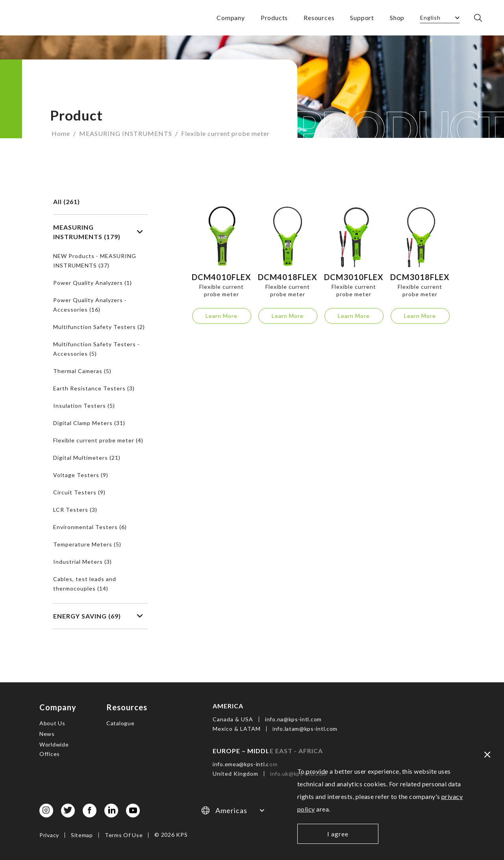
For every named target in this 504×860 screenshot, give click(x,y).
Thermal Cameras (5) (82, 371)
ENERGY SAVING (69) (98, 616)
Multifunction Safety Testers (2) (99, 327)
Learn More (221, 316)
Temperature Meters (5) (87, 544)
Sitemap (82, 835)
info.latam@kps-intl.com (305, 729)
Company (231, 18)
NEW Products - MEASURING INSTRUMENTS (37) (95, 261)
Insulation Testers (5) (84, 406)
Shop (397, 18)
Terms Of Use (124, 835)
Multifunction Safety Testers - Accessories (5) (96, 349)
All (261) (67, 202)
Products (274, 18)
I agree (338, 834)
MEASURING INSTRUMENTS (126, 133)
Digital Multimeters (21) (87, 458)
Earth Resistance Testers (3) (94, 388)
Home (61, 133)
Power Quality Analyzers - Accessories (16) (90, 305)
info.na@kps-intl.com (293, 719)
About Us (52, 723)
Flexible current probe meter (225, 133)
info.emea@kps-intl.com (245, 764)
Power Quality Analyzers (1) (93, 283)
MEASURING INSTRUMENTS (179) (98, 232)
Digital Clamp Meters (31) (89, 423)
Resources (319, 18)
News (47, 734)
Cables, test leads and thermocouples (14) (85, 584)
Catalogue (120, 723)
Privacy (49, 835)
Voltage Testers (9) (81, 475)
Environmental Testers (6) (90, 527)
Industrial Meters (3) (82, 562)
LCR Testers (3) (75, 510)
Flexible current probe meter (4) (98, 440)
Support (362, 18)
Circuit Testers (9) (79, 492)
